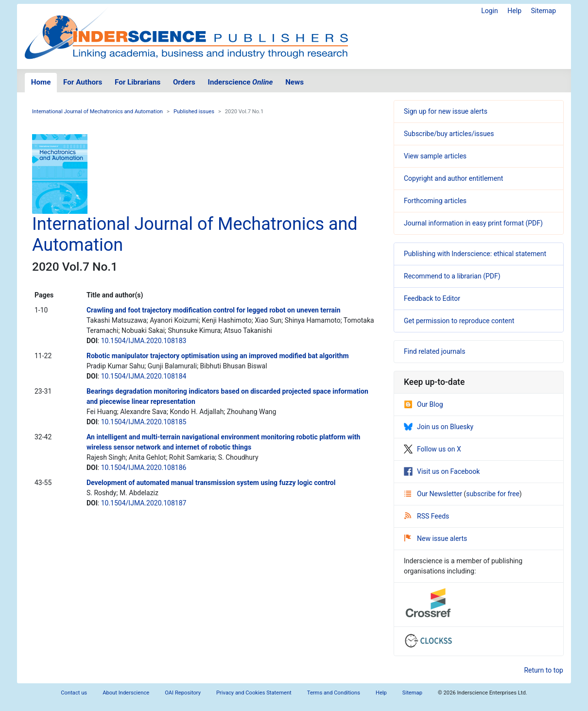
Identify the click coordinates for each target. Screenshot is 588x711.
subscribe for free (493, 494)
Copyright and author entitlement (453, 178)
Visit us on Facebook (442, 471)
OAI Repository (183, 693)
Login (490, 11)
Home (41, 82)
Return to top (544, 670)
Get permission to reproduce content (459, 321)
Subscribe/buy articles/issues (449, 134)
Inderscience (241, 82)
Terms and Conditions (334, 693)
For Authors (83, 82)
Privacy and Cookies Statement (254, 693)
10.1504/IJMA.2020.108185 (144, 422)
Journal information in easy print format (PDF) (473, 223)
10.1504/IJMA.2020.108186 (144, 468)
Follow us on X (432, 449)
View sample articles (435, 156)
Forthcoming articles (435, 201)
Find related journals (434, 351)
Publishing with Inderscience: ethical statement (475, 254)
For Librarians (138, 82)
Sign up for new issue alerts (446, 111)
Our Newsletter (434, 494)
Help (514, 11)
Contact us (74, 693)
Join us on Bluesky (439, 427)
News (294, 82)
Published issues (194, 112)
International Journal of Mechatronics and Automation (97, 112)
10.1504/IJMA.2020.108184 (144, 376)
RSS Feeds (427, 516)
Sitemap (544, 11)
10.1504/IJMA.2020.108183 (144, 341)
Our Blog (424, 404)
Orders (184, 82)
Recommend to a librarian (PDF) (452, 276)
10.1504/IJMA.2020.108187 (144, 503)
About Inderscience (126, 693)
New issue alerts (436, 538)
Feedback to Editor (432, 298)
